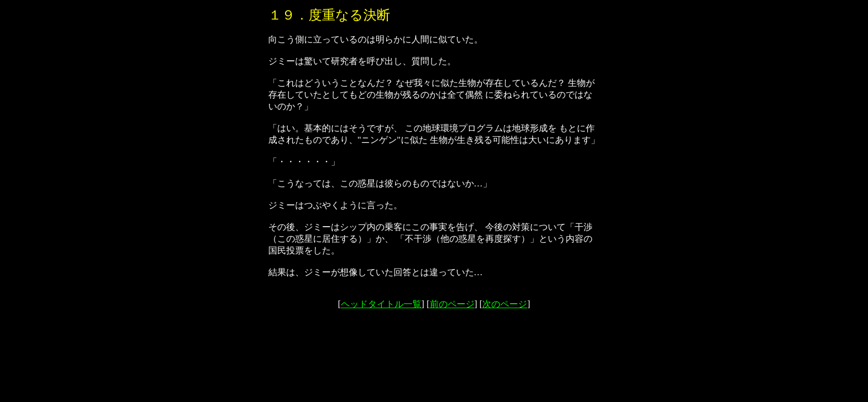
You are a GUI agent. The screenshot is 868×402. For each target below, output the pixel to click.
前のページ (452, 304)
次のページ (505, 304)
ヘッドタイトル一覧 (381, 304)
